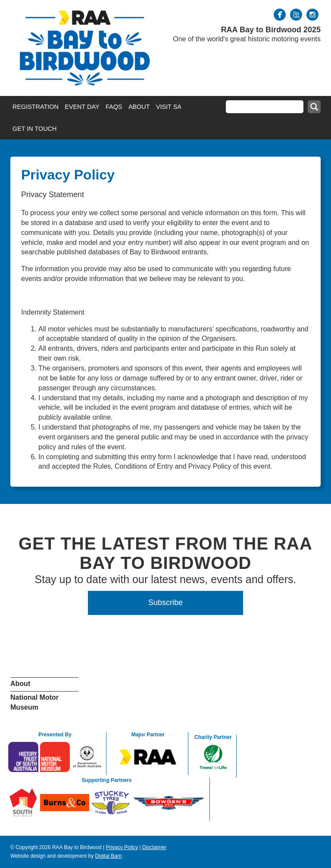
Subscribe (165, 602)
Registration (36, 107)
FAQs (114, 107)
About (139, 107)
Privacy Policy (122, 847)
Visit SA (169, 107)
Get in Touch (34, 129)
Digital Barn (109, 856)
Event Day (82, 107)
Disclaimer (154, 847)
